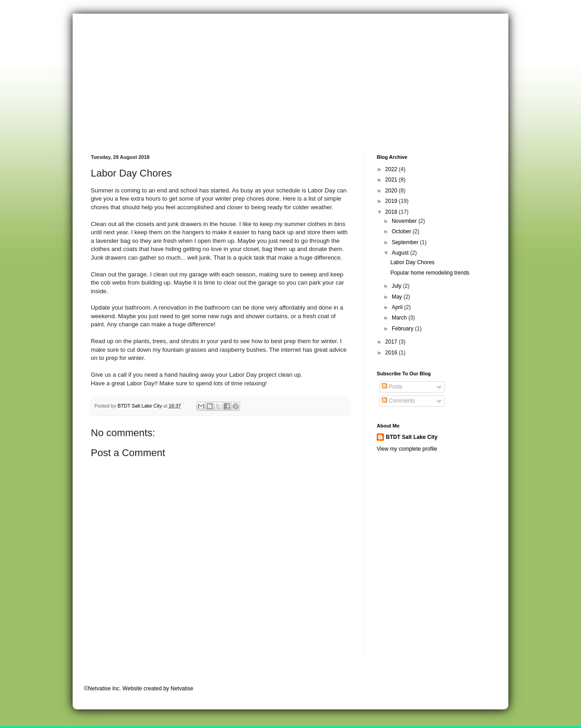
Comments (398, 401)
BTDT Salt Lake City (412, 437)
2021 (392, 180)
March (400, 318)
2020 (392, 191)
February (403, 329)
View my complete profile (407, 449)
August (401, 253)
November (405, 221)
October (402, 231)
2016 (392, 353)
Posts (392, 387)
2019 (392, 201)
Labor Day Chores (412, 262)
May (398, 297)
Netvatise (182, 689)
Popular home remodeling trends (430, 273)
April (398, 307)
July (397, 286)
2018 (392, 212)
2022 (392, 169)
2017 (392, 342)
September (406, 242)
